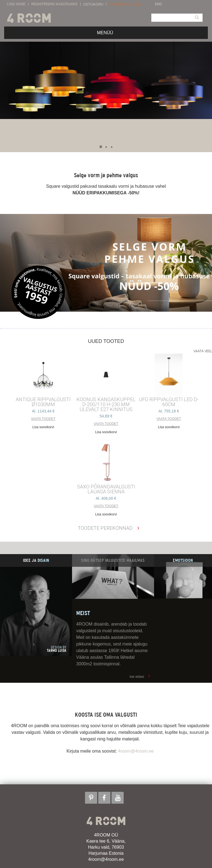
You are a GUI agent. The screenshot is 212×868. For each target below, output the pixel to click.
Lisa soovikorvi (43, 427)
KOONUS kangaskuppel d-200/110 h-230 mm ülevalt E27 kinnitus (106, 404)
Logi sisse (16, 4)
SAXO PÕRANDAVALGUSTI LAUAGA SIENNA (106, 489)
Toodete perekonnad (105, 528)
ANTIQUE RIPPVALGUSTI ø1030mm (43, 402)
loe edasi (137, 677)
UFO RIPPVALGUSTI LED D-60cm (169, 402)
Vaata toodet (43, 419)
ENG (158, 4)
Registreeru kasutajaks (54, 4)
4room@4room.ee (136, 751)
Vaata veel (203, 351)
